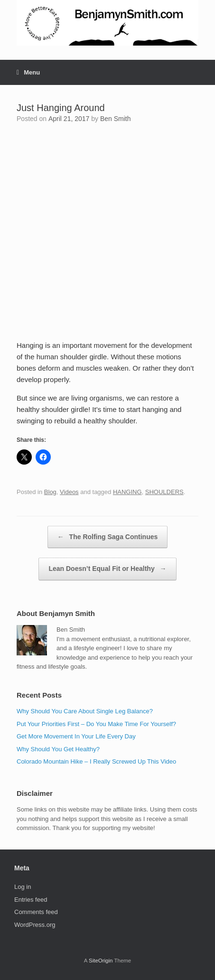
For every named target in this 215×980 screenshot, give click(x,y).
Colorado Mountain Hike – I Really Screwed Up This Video (96, 761)
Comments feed (36, 912)
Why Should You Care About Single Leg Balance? (85, 711)
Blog (50, 492)
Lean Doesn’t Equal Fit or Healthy (107, 569)
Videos (69, 492)
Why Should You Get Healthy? (58, 749)
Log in (23, 887)
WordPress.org (35, 925)
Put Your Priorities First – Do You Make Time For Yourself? (96, 724)
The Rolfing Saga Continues (108, 537)
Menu (28, 72)
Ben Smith (116, 119)
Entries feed (31, 900)
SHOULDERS (164, 492)
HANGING (127, 492)
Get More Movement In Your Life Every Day (76, 736)
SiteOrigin (101, 961)
